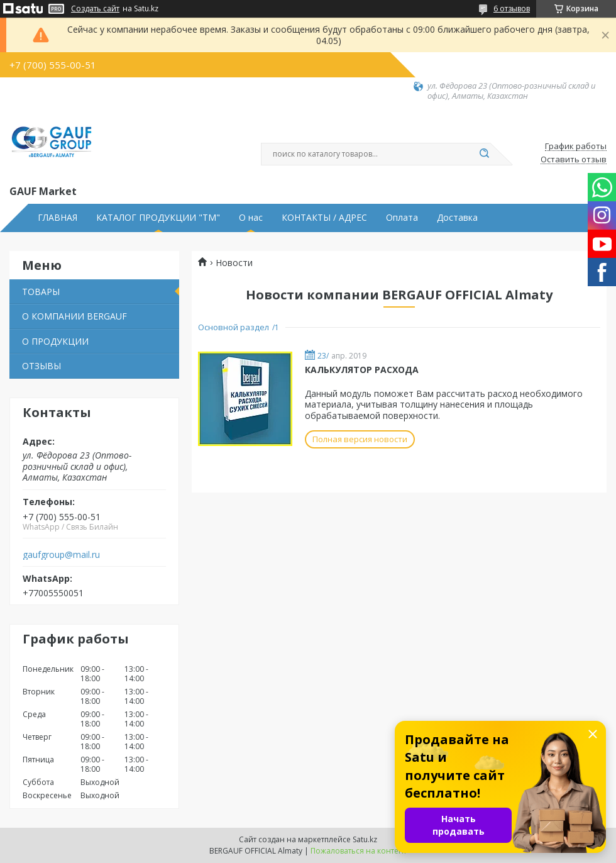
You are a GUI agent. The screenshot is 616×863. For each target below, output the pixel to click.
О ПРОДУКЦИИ (55, 341)
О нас (251, 218)
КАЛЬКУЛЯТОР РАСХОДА (362, 370)
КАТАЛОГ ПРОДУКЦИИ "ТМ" (158, 218)
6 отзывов (512, 8)
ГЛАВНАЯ (58, 218)
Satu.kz (365, 839)
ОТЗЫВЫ (41, 366)
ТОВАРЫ (41, 292)
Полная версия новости (360, 439)
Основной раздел (234, 327)
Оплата (402, 218)
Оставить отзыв (574, 160)
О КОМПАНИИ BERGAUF (74, 316)
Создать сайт (95, 9)
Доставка (457, 218)
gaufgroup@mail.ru (61, 555)
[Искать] (484, 154)
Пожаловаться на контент (359, 851)
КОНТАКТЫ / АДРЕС (324, 218)
